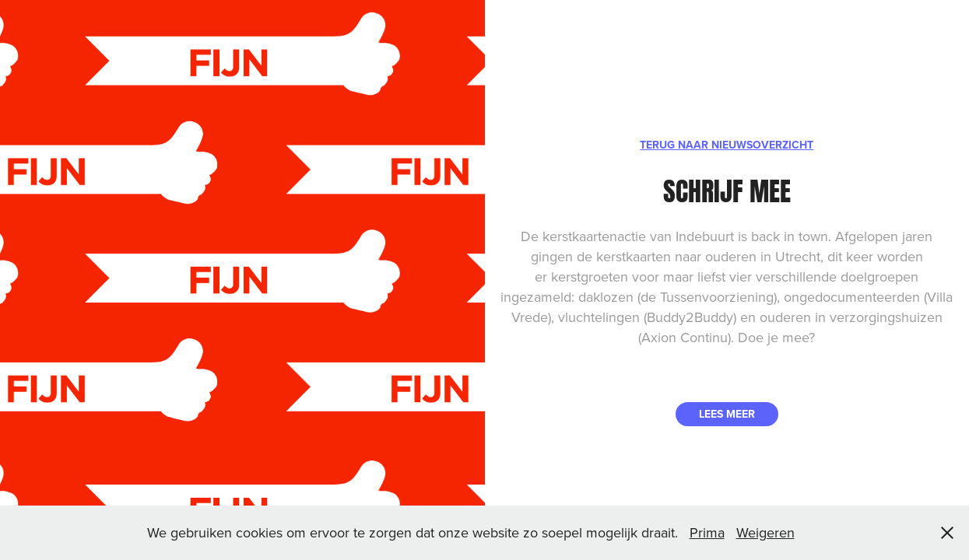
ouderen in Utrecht (763, 256)
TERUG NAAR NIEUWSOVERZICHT (727, 145)
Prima (707, 532)
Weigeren (765, 532)
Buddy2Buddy (690, 317)
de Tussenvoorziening (707, 297)
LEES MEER (727, 414)
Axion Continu (685, 337)
